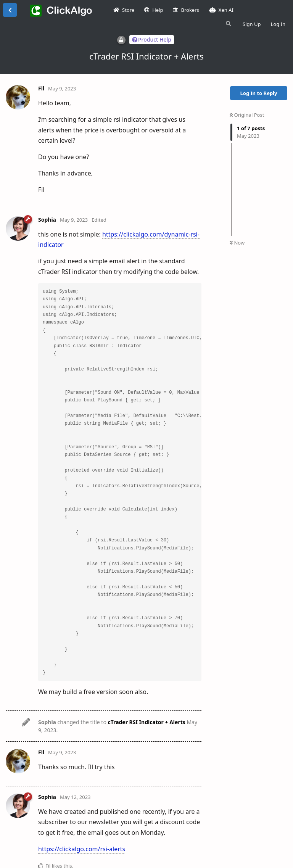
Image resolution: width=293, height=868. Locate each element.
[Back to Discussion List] (10, 10)
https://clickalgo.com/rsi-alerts (82, 849)
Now (237, 243)
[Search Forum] (228, 24)
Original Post (247, 115)
